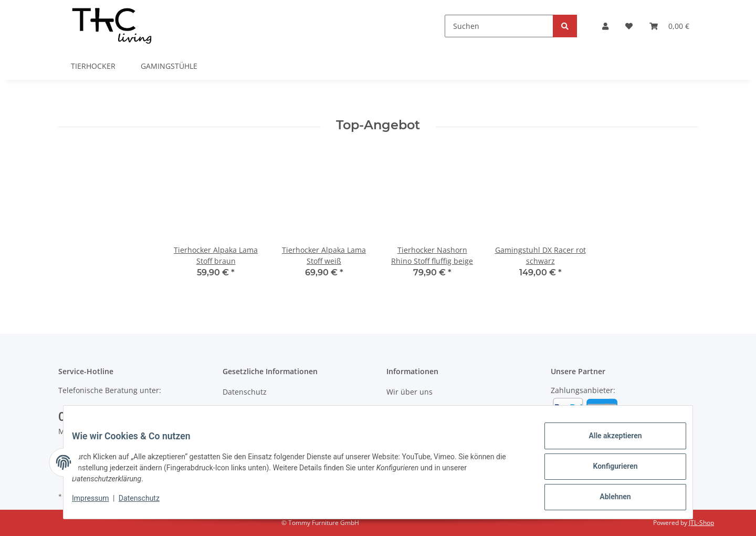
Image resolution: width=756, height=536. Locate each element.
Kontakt (400, 410)
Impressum (99, 503)
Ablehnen (607, 499)
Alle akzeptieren (607, 444)
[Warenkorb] (669, 26)
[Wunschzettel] (629, 26)
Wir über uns (409, 392)
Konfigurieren (607, 471)
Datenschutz (245, 392)
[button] (605, 26)
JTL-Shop (701, 523)
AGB (230, 410)
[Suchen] (499, 26)
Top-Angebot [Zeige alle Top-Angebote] (378, 125)
